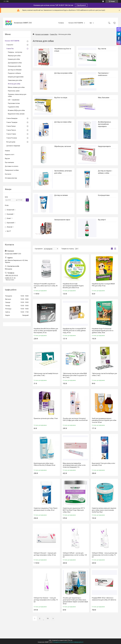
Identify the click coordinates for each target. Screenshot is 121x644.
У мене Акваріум (12, 118)
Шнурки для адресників (16, 77)
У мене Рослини (12, 138)
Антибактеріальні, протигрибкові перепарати (104, 124)
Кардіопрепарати (104, 146)
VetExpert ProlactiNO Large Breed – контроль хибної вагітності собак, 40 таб (46, 286)
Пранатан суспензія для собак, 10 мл (46, 418)
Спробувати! (81, 5)
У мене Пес (54, 34)
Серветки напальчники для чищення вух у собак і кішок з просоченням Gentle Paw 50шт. (104, 510)
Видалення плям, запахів (16, 114)
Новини (7, 151)
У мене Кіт (10, 45)
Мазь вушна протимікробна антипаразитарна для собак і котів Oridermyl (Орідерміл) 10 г (74, 465)
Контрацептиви (104, 195)
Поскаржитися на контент (60, 642)
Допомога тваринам (13, 146)
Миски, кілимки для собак (16, 87)
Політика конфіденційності (76, 642)
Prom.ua (70, 640)
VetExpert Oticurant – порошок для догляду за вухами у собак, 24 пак (45, 554)
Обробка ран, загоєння (63, 146)
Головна (61, 23)
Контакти (8, 174)
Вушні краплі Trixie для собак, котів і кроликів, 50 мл (104, 464)
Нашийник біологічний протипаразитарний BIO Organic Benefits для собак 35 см (73, 286)
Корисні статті (10, 155)
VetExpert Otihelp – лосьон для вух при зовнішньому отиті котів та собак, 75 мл (104, 555)
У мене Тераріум (12, 122)
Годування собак (13, 107)
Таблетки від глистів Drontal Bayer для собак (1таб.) (104, 374)
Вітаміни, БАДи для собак (16, 110)
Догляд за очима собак (63, 122)
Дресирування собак (15, 63)
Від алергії (102, 220)
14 (48, 619)
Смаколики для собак (15, 80)
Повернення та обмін (12, 170)
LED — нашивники (14, 100)
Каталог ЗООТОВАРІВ (76, 23)
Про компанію (9, 162)
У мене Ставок (11, 134)
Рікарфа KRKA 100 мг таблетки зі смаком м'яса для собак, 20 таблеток (104, 599)
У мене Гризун (11, 126)
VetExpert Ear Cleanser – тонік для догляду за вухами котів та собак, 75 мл (46, 600)
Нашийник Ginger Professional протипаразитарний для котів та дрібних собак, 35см (103, 331)
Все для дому (11, 142)
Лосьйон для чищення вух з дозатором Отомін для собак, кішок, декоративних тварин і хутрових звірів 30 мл (75, 601)
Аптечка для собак (14, 84)
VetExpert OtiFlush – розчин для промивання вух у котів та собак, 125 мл (75, 555)
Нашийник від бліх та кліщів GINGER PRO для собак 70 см (103, 285)
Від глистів (102, 49)
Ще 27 (9, 231)
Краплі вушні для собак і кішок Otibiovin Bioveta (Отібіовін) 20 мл (45, 464)
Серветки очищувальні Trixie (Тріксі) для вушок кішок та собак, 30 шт (46, 509)
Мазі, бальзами (104, 98)
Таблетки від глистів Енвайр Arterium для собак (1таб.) (46, 374)
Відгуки (7, 158)
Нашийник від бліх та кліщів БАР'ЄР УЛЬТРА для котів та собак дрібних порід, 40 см (74, 331)
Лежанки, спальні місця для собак (17, 95)
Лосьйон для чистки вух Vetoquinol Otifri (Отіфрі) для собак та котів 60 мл (75, 419)
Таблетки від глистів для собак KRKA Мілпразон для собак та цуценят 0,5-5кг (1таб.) (75, 375)
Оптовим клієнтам (11, 178)
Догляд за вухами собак (63, 73)
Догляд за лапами (61, 195)
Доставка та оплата (12, 166)
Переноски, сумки (14, 91)
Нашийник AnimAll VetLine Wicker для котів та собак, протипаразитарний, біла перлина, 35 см (46, 331)
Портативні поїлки (14, 103)
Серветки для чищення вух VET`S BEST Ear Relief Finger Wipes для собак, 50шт (74, 510)
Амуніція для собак (14, 56)
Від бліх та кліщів (61, 98)
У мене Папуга (11, 130)
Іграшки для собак (14, 59)
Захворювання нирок (62, 220)
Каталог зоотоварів (42, 34)
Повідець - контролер (15, 52)
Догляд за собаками (15, 70)
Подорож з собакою (14, 73)
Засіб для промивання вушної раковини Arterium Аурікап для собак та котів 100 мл (104, 420)
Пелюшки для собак (14, 66)
